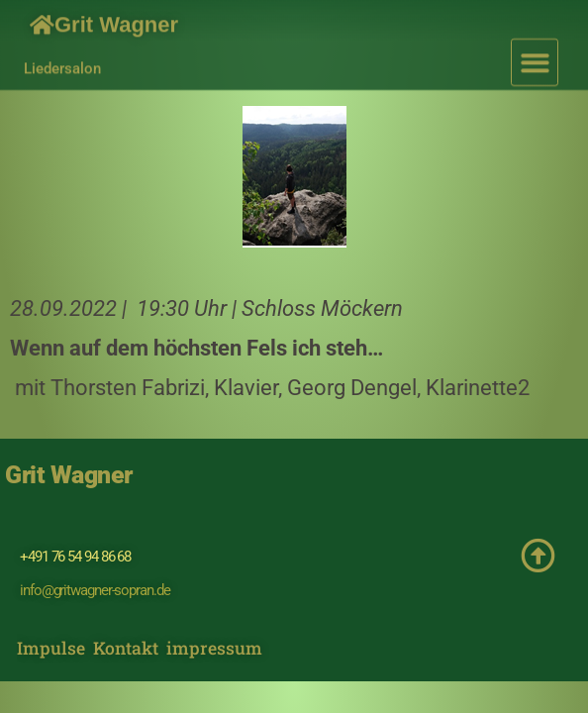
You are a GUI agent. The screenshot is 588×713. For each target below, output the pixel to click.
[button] (535, 56)
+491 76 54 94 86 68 (75, 557)
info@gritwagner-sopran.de (95, 590)
